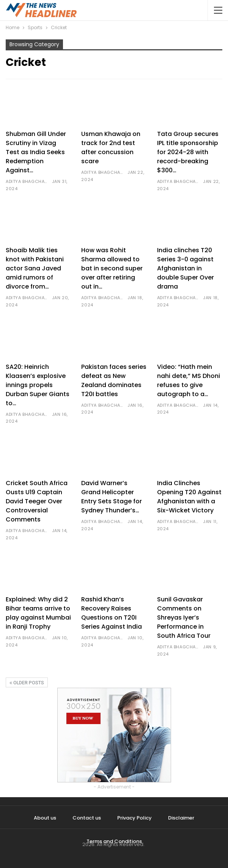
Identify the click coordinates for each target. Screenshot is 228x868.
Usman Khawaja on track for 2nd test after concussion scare (111, 148)
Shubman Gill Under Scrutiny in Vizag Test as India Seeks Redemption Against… (36, 152)
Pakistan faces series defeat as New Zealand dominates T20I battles (114, 380)
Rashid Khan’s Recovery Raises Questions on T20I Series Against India (112, 613)
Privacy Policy (134, 818)
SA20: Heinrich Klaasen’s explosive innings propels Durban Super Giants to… (38, 385)
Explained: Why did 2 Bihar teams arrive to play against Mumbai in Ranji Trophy (38, 613)
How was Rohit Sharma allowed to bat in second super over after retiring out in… (112, 268)
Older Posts (27, 683)
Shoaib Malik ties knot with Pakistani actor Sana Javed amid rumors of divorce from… (35, 268)
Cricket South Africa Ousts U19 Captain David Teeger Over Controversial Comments (37, 501)
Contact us (87, 818)
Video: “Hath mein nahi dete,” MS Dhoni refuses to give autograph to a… (189, 380)
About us (45, 818)
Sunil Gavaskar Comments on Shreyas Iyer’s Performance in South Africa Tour (184, 617)
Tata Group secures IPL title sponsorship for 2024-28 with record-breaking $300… (188, 152)
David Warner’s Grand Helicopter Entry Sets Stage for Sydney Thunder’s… (112, 497)
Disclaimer (181, 818)
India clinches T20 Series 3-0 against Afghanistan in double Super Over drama (186, 268)
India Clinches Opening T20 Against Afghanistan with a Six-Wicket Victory (189, 497)
